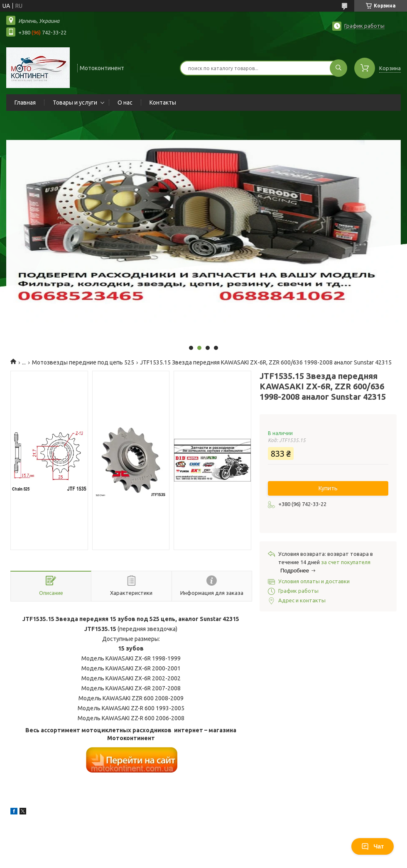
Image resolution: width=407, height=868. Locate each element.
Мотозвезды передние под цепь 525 (83, 362)
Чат (373, 846)
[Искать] (338, 68)
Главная (25, 103)
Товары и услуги (75, 103)
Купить (328, 488)
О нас (125, 103)
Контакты (163, 103)
